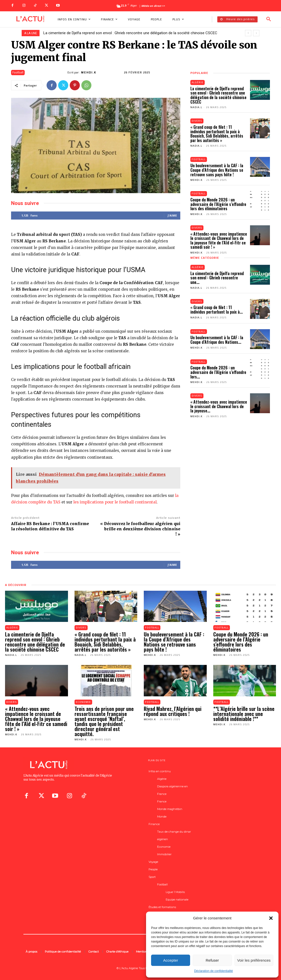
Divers (197, 121)
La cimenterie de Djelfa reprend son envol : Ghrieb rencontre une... (217, 278)
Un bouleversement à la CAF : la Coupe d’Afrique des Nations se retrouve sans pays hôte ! (217, 170)
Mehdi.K (89, 72)
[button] (271, 918)
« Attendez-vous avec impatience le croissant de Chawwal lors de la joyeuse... (219, 407)
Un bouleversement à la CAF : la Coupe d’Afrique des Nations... (217, 340)
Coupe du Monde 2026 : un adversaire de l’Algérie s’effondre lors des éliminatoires (218, 204)
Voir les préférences (254, 960)
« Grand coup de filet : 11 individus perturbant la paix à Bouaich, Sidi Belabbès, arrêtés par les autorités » (217, 134)
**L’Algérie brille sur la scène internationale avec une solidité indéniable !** (244, 714)
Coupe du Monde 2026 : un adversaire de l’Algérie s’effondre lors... (218, 372)
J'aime (172, 215)
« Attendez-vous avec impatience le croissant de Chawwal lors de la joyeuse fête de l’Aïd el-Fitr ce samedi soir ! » (219, 241)
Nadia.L (196, 107)
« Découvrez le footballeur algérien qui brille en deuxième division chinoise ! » (140, 529)
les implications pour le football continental (115, 502)
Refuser (212, 960)
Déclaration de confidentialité (214, 971)
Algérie (198, 82)
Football (18, 73)
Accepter (171, 960)
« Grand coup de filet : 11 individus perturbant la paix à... (217, 310)
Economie (84, 702)
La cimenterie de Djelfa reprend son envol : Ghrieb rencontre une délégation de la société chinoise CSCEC (130, 33)
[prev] (248, 33)
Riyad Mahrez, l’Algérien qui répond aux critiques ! (173, 711)
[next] (256, 33)
